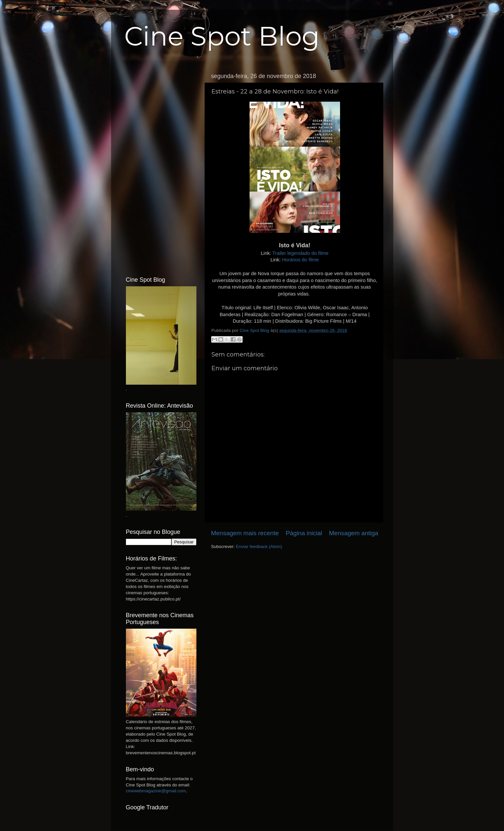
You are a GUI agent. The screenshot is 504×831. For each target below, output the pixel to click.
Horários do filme (300, 260)
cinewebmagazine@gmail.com (156, 791)
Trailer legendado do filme (301, 253)
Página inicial (304, 533)
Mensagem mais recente (245, 533)
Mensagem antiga (353, 533)
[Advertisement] (161, 168)
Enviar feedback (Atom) (259, 547)
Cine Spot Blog (222, 36)
